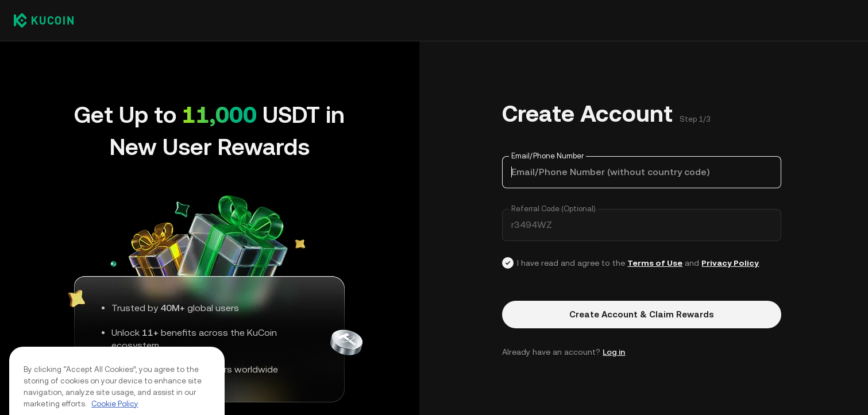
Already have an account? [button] (564, 352)
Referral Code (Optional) (553, 209)
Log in (614, 352)
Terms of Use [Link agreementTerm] (655, 263)
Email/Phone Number (547, 156)
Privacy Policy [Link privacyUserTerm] (730, 263)
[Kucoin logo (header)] (44, 20)
